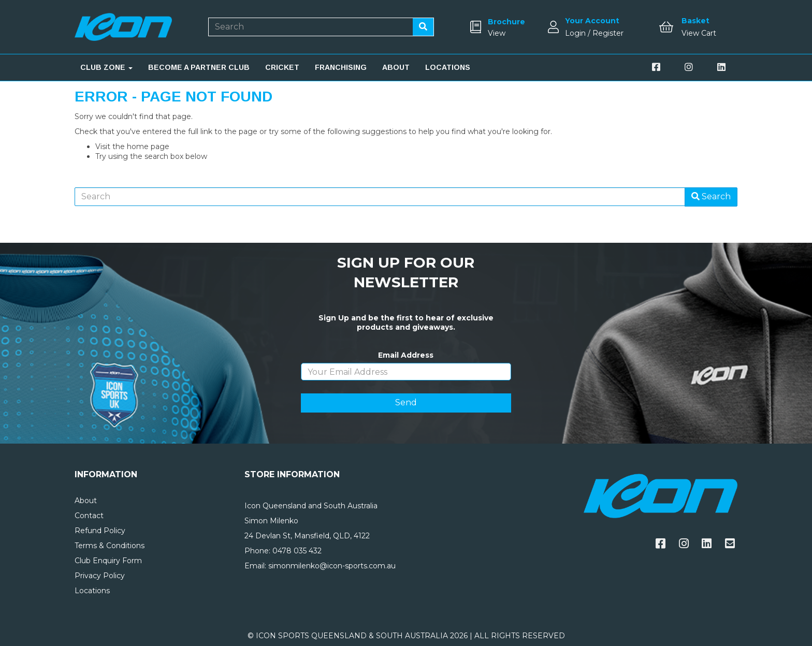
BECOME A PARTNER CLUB (199, 67)
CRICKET (282, 67)
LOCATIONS (448, 67)
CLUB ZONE (106, 67)
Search (711, 196)
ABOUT (396, 67)
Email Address (406, 355)
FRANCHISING (341, 67)
